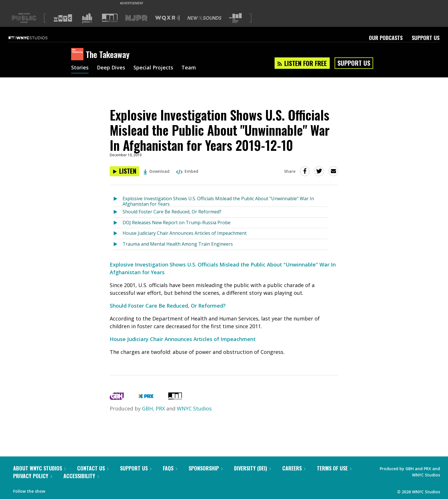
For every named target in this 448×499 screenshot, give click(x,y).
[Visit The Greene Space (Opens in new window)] (235, 18)
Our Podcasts (386, 38)
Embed (187, 171)
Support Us (426, 38)
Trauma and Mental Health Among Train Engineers (178, 244)
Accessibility (81, 476)
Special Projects (153, 68)
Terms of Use (334, 468)
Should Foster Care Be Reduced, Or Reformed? (172, 212)
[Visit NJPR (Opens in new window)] (136, 18)
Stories (80, 68)
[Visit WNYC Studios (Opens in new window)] (110, 18)
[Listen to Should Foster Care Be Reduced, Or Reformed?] (118, 212)
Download (156, 171)
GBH (147, 408)
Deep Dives (111, 68)
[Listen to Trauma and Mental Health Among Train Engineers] (118, 244)
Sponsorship (206, 468)
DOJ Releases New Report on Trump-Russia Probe (177, 223)
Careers (294, 468)
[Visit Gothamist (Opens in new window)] (87, 18)
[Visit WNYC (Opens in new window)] (63, 18)
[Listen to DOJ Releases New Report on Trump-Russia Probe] (118, 223)
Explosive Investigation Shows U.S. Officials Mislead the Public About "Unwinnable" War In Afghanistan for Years (218, 201)
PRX (160, 408)
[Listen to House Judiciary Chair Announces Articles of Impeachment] (118, 234)
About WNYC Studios (39, 468)
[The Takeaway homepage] (78, 55)
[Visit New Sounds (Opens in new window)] (204, 18)
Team (189, 68)
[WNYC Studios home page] (35, 38)
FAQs (170, 468)
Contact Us (93, 468)
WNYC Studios (194, 408)
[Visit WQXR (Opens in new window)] (167, 18)
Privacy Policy (33, 476)
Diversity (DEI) (252, 468)
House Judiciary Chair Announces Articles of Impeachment (185, 233)
